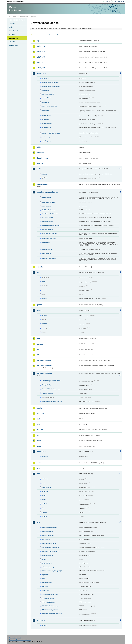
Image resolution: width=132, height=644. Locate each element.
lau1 (38, 419)
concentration (47, 487)
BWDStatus (46, 539)
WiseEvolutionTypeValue (50, 610)
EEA (17, 1)
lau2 (38, 424)
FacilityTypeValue (48, 229)
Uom (44, 579)
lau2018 (40, 430)
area (44, 483)
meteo (44, 500)
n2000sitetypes (47, 124)
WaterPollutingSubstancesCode (52, 401)
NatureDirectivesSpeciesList (51, 133)
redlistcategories (48, 137)
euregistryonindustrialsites (47, 192)
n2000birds (46, 110)
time (44, 508)
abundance (46, 78)
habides (40, 344)
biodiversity (41, 73)
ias (38, 349)
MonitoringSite (47, 563)
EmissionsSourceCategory (51, 551)
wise (39, 522)
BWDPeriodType (47, 532)
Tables (11, 27)
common (40, 153)
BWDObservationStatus (50, 528)
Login (107, 1)
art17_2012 (41, 62)
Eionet (17, 16)
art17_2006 (41, 57)
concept (45, 315)
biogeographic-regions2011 (51, 86)
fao (38, 272)
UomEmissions (47, 583)
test (38, 468)
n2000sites (46, 120)
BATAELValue (47, 206)
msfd (39, 441)
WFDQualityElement (49, 602)
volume (45, 516)
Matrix (44, 559)
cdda (39, 147)
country (45, 625)
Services (12, 42)
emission (45, 491)
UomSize (45, 586)
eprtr (39, 169)
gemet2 (40, 310)
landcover (41, 413)
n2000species (47, 128)
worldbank (41, 620)
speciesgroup (47, 141)
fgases (39, 305)
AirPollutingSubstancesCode (51, 381)
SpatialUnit (46, 575)
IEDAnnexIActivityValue (50, 233)
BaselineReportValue (49, 202)
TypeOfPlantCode (48, 393)
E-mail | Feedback (15, 638)
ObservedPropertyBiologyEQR (52, 571)
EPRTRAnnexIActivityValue (51, 226)
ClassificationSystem (49, 543)
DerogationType (47, 385)
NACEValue (46, 242)
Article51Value (47, 197)
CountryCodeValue (48, 218)
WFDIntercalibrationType (50, 594)
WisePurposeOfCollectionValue (52, 614)
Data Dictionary (24, 16)
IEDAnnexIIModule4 (44, 373)
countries (45, 457)
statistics (45, 504)
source (45, 324)
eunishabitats (47, 98)
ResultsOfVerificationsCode (51, 389)
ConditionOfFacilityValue (50, 214)
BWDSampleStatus (48, 535)
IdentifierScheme (48, 555)
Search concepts (54, 35)
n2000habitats (47, 116)
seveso (39, 463)
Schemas (12, 34)
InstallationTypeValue (49, 238)
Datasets (12, 24)
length (44, 495)
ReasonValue (47, 253)
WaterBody (46, 590)
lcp (38, 435)
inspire (39, 408)
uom (38, 474)
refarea (45, 290)
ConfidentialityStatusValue (51, 547)
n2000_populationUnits (50, 106)
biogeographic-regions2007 (51, 82)
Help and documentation (17, 20)
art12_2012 (41, 46)
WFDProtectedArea (48, 598)
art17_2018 (41, 68)
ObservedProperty (48, 567)
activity (45, 174)
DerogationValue (48, 222)
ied (38, 355)
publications (42, 451)
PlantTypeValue (47, 250)
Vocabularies (14, 38)
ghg (38, 339)
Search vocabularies (39, 35)
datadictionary (42, 158)
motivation (46, 102)
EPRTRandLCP (43, 184)
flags (44, 282)
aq (38, 41)
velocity (45, 512)
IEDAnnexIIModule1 (44, 360)
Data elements (14, 31)
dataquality (46, 90)
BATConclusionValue (49, 210)
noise (39, 446)
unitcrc (45, 298)
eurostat (40, 267)
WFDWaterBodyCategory (50, 606)
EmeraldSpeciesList (49, 94)
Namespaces (13, 45)
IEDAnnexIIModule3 (44, 366)
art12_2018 (41, 52)
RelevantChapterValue (49, 258)
